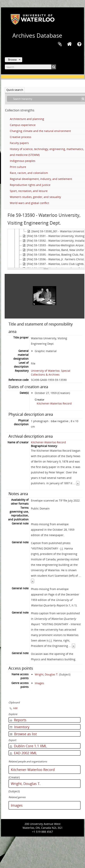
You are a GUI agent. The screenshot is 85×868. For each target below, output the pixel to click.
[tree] (46, 248)
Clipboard (60, 44)
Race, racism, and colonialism (29, 173)
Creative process (21, 137)
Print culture (18, 167)
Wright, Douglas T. (47, 672)
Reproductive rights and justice (30, 185)
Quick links (79, 44)
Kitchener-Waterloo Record (54, 401)
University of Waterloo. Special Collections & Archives (51, 371)
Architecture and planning (27, 119)
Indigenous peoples (23, 161)
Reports (18, 718)
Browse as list (23, 732)
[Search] (30, 67)
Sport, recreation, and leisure (29, 191)
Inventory (20, 725)
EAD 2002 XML (23, 751)
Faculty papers (19, 143)
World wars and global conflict (29, 203)
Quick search (15, 90)
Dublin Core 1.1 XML (28, 744)
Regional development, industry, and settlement (41, 179)
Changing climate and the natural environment (40, 131)
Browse (12, 60)
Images (39, 681)
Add (15, 706)
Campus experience (23, 125)
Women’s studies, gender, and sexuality (35, 197)
